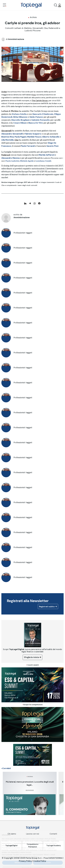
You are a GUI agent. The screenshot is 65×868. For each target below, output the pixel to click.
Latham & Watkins (10, 111)
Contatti (53, 834)
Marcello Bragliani (20, 120)
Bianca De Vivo (36, 123)
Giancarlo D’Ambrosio (43, 114)
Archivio (33, 17)
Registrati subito (48, 607)
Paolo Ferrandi (28, 146)
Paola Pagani (20, 137)
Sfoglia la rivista (32, 657)
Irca (34, 95)
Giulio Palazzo (36, 117)
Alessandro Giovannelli (12, 134)
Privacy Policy (25, 861)
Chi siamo (12, 834)
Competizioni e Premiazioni (32, 846)
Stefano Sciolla (19, 114)
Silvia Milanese (20, 117)
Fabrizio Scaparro (33, 134)
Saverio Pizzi (52, 146)
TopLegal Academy (54, 846)
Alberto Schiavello (51, 137)
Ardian (4, 92)
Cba (16, 140)
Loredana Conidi (43, 161)
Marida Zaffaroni (47, 155)
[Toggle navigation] (4, 5)
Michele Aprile (27, 161)
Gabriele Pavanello (41, 120)
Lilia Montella (8, 140)
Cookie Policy (40, 861)
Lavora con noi (32, 834)
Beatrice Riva (8, 137)
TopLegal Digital (11, 846)
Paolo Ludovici (12, 161)
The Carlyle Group (40, 101)
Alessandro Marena (10, 158)
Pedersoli (6, 155)
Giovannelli (6, 131)
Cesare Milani (20, 123)
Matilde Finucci (34, 137)
